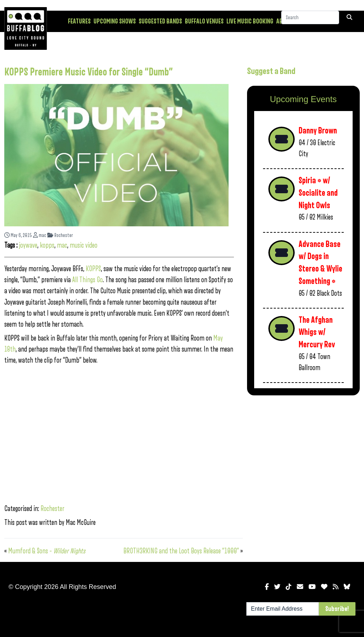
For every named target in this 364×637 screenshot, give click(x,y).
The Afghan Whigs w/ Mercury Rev (317, 332)
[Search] (310, 21)
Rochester (60, 235)
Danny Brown (318, 131)
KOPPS (93, 269)
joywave (28, 245)
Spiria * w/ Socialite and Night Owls (318, 193)
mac (40, 235)
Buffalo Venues (204, 21)
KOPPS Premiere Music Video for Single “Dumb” (89, 72)
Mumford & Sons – (47, 551)
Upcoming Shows (115, 21)
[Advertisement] (303, 451)
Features (79, 21)
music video (84, 245)
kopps (47, 245)
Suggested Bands (160, 21)
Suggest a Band (271, 71)
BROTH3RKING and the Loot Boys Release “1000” (181, 551)
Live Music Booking (250, 21)
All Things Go (87, 280)
